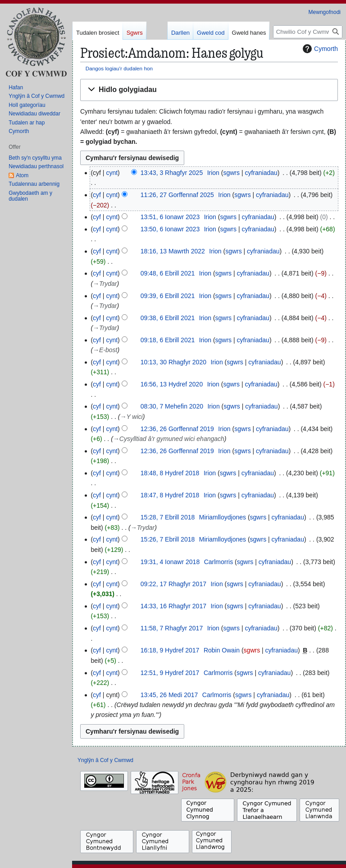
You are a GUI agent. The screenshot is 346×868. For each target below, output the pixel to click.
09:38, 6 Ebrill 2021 (168, 318)
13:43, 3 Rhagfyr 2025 (172, 173)
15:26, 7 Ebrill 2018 (168, 539)
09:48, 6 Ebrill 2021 (168, 273)
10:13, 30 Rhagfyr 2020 (173, 362)
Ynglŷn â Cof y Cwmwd (105, 760)
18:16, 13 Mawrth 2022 (173, 251)
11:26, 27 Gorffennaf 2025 (177, 195)
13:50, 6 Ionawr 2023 (170, 229)
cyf (97, 195)
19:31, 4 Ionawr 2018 (170, 562)
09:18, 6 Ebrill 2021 (168, 340)
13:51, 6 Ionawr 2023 (170, 217)
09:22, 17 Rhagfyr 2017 (173, 584)
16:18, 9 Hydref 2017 (170, 650)
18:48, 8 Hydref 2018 (170, 473)
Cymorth (319, 49)
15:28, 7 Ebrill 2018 (168, 517)
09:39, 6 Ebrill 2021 (168, 296)
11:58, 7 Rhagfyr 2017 (172, 628)
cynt (112, 173)
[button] (209, 90)
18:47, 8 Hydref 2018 (170, 495)
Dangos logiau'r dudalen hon (119, 68)
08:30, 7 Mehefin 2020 (172, 406)
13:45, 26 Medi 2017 (169, 695)
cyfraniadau (261, 173)
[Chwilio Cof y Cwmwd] (308, 32)
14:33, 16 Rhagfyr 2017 (173, 606)
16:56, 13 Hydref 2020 (172, 384)
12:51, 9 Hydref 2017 (170, 673)
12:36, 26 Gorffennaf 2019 (177, 429)
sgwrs (231, 173)
